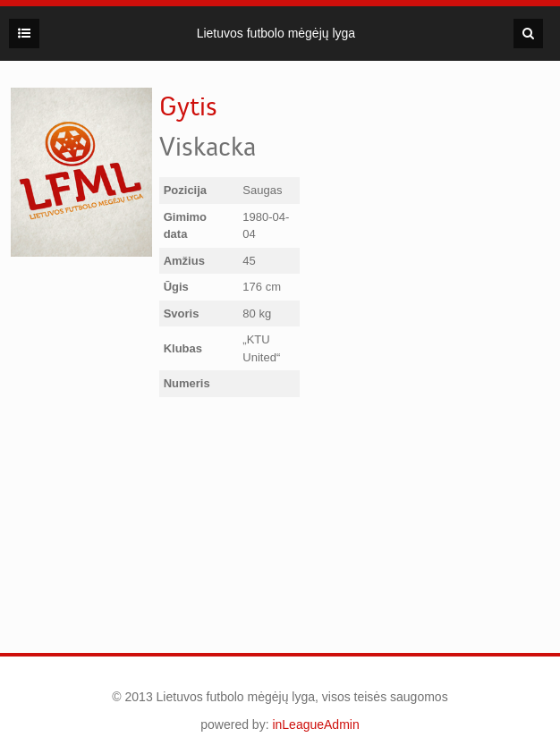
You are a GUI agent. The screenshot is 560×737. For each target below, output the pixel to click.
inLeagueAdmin (315, 724)
